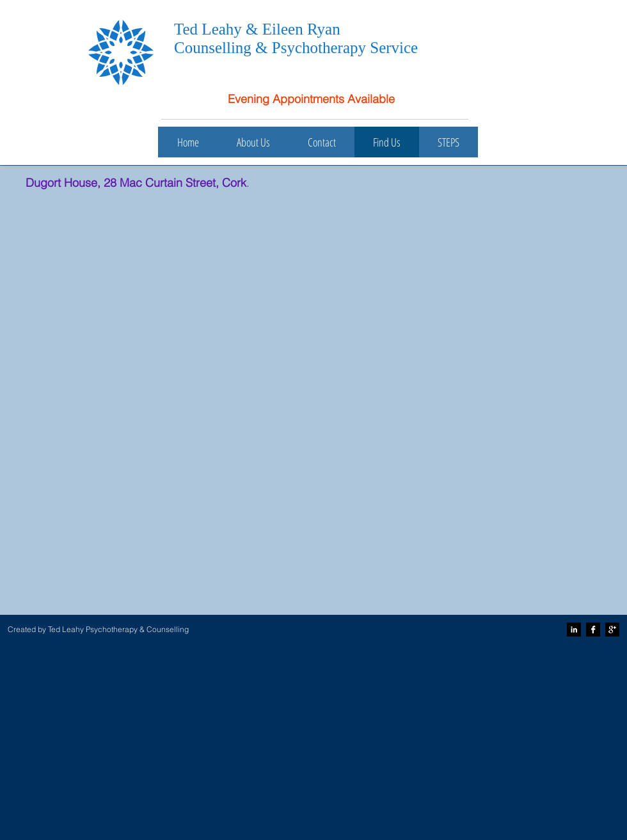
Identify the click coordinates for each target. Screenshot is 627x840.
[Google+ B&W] (612, 630)
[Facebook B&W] (593, 630)
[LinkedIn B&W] (574, 630)
